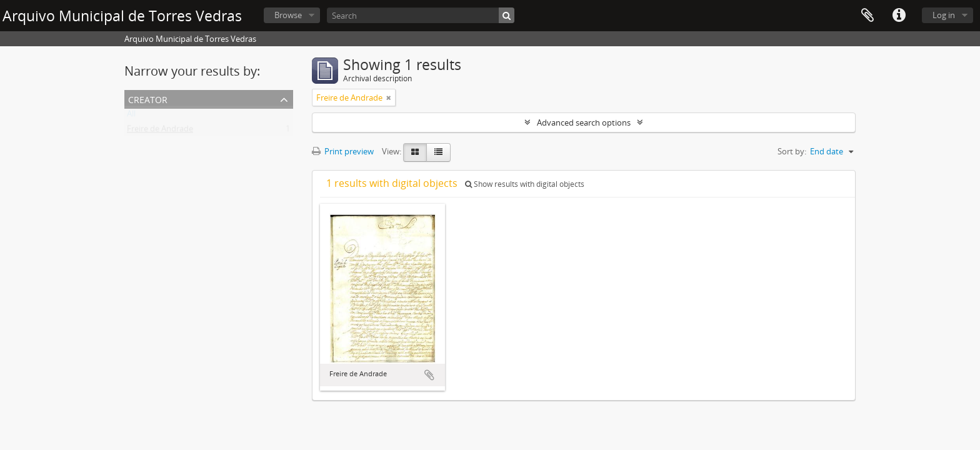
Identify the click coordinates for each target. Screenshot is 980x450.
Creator (148, 98)
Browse (288, 15)
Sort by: (792, 151)
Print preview (343, 151)
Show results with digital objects (525, 184)
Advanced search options (584, 122)
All (131, 116)
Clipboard (867, 16)
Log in (944, 15)
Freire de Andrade (160, 131)
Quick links (899, 16)
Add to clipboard (429, 375)
